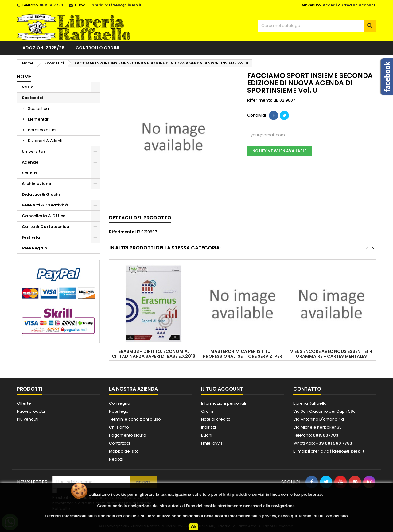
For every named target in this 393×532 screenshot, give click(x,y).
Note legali (120, 411)
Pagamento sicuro (128, 435)
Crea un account (359, 5)
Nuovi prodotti (31, 411)
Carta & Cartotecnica (46, 227)
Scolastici (32, 98)
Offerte (24, 403)
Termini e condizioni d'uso (135, 419)
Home (24, 77)
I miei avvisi (212, 443)
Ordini (207, 411)
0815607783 (51, 5)
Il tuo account (222, 389)
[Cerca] (317, 26)
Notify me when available (280, 151)
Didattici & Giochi (41, 194)
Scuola (29, 173)
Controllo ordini (97, 48)
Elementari (39, 119)
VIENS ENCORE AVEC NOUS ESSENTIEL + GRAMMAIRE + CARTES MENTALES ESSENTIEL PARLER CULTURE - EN (331, 356)
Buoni (207, 435)
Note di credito (216, 419)
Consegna (120, 403)
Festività (31, 237)
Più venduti (28, 419)
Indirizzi (208, 427)
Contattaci (119, 443)
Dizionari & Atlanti (45, 141)
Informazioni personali (224, 403)
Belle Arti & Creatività (45, 205)
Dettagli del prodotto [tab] (140, 218)
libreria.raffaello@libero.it (115, 5)
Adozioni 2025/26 (43, 48)
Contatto (307, 389)
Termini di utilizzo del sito (323, 516)
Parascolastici (42, 130)
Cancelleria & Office (44, 216)
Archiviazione (36, 184)
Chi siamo (119, 427)
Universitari (34, 151)
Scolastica (38, 108)
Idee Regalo (35, 248)
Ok (194, 527)
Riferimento (260, 100)
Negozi (116, 459)
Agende (30, 162)
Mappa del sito (124, 451)
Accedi (330, 5)
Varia (28, 87)
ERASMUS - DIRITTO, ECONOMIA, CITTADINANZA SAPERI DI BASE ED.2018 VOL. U (154, 356)
